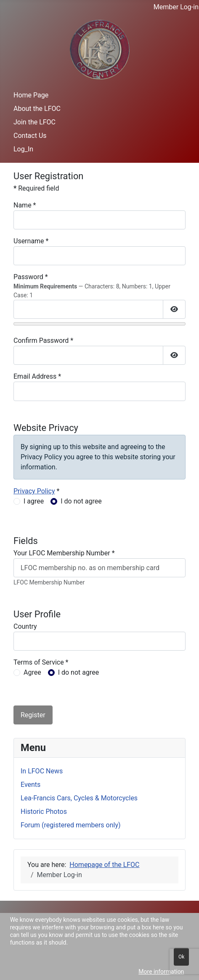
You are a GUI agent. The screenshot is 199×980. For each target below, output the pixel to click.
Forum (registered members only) (71, 825)
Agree (32, 672)
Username (31, 241)
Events (31, 785)
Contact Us (30, 136)
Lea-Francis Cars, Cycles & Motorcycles (79, 798)
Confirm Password (43, 341)
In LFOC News (42, 771)
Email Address (37, 376)
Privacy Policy (34, 491)
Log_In (23, 149)
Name (25, 205)
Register (33, 715)
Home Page (31, 95)
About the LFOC (37, 109)
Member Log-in (176, 7)
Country (25, 626)
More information (161, 972)
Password (31, 277)
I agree (34, 501)
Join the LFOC (34, 122)
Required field (36, 188)
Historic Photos (44, 812)
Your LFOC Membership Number (64, 553)
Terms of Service (41, 662)
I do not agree (81, 501)
